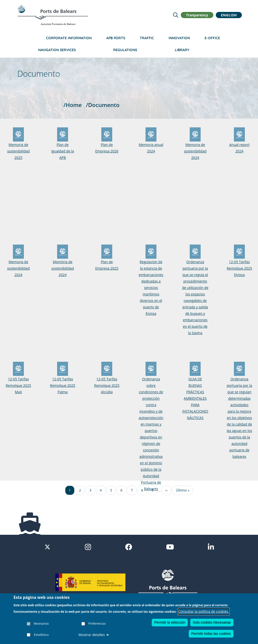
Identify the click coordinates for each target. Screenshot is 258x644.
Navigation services (57, 50)
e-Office (212, 38)
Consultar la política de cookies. (204, 611)
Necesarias (41, 624)
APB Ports (116, 38)
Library (182, 50)
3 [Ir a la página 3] (90, 490)
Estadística (41, 635)
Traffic (147, 38)
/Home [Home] (73, 105)
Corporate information (69, 38)
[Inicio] (53, 15)
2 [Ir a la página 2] (80, 490)
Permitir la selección (170, 622)
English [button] (229, 15)
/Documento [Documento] (103, 105)
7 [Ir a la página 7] (132, 490)
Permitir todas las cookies (211, 634)
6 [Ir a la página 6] (121, 490)
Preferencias (97, 624)
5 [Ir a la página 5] (111, 490)
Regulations (125, 50)
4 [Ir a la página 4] (101, 490)
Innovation (179, 38)
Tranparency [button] (197, 15)
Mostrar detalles (94, 635)
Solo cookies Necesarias (212, 622)
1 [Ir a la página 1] (70, 490)
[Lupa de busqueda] (176, 15)
